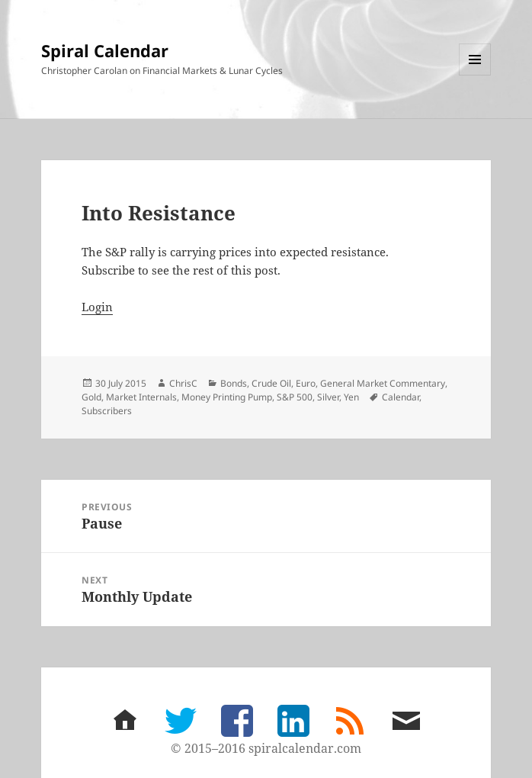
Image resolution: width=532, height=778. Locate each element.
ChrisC (183, 383)
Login (97, 307)
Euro (306, 383)
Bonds (234, 383)
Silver (328, 397)
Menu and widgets (475, 75)
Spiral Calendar (105, 50)
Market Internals (141, 397)
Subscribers (107, 411)
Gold (91, 397)
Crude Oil (271, 383)
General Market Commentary (383, 383)
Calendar (401, 397)
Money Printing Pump (227, 397)
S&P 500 (295, 397)
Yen (351, 397)
